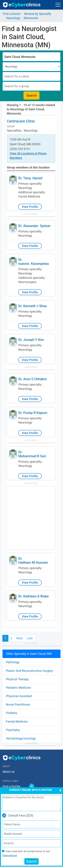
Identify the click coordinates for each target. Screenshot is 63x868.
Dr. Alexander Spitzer (34, 226)
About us (9, 772)
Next (19, 638)
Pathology (13, 662)
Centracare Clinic (21, 121)
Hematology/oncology (21, 738)
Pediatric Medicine (18, 688)
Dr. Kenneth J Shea (33, 306)
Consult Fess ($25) (18, 815)
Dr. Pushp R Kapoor (33, 413)
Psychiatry (13, 730)
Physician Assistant (19, 696)
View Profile (30, 207)
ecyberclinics (22, 5)
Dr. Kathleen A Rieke (34, 596)
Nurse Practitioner (18, 704)
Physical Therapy (17, 679)
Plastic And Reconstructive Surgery (29, 671)
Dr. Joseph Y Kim (31, 340)
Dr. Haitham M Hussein (33, 561)
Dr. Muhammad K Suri (32, 454)
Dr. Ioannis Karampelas (34, 262)
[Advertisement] (32, 518)
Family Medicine (17, 722)
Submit (32, 861)
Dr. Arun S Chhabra (33, 379)
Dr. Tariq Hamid (30, 178)
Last (30, 638)
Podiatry (12, 713)
